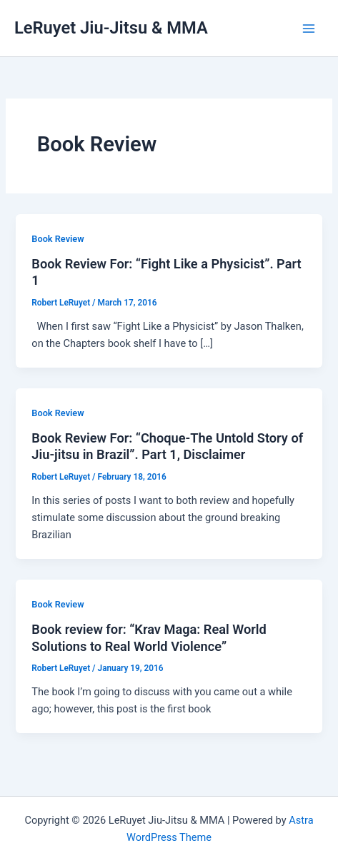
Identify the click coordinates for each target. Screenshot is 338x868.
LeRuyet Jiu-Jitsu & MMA (111, 28)
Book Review (58, 239)
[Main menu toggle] (309, 29)
